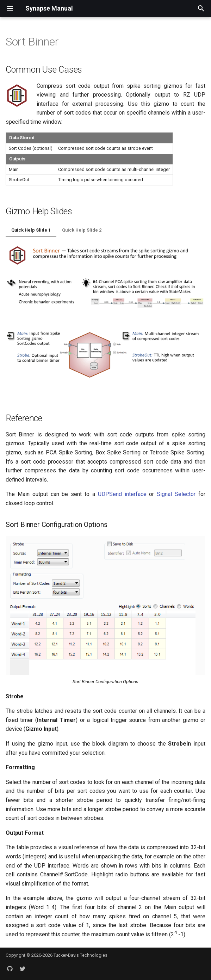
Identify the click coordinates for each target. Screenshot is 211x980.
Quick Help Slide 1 (31, 230)
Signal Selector (176, 494)
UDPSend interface (122, 494)
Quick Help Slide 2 (82, 230)
